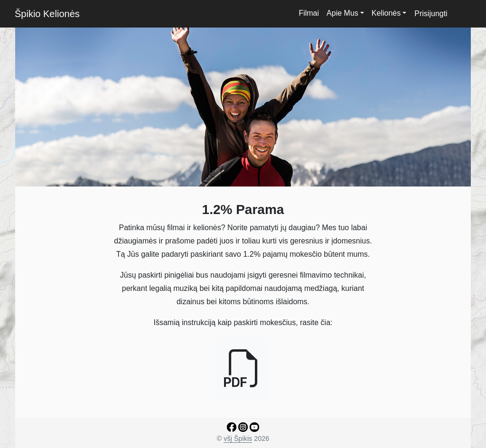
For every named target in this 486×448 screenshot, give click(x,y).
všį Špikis (238, 439)
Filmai (309, 13)
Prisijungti (431, 14)
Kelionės (386, 13)
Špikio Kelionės (47, 14)
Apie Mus (342, 13)
